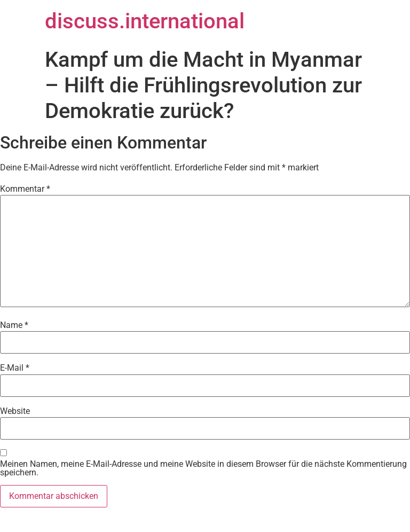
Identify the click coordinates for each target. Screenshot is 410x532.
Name (14, 325)
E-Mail (15, 368)
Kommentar (25, 189)
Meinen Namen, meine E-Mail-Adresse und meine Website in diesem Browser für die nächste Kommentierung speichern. (203, 468)
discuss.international (145, 21)
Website (15, 411)
